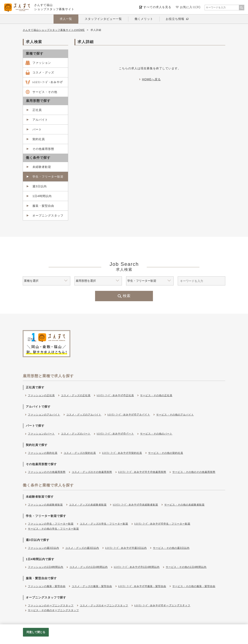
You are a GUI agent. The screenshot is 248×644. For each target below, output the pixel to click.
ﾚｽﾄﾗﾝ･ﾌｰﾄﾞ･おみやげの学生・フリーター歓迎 (162, 524)
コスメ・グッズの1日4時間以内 (88, 567)
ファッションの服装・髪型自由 (47, 586)
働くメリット (144, 19)
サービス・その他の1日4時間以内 (186, 567)
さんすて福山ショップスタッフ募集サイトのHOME (54, 30)
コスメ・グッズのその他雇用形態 (92, 472)
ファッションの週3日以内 (44, 548)
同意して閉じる (36, 632)
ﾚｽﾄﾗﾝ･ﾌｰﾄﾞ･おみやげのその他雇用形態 (142, 472)
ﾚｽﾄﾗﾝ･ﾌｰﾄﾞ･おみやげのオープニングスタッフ (162, 605)
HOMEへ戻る (151, 79)
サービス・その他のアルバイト (175, 415)
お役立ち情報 (175, 19)
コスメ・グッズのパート (76, 434)
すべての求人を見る (157, 7)
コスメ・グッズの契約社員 (80, 453)
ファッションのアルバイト (44, 415)
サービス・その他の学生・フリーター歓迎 (53, 529)
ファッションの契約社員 (43, 453)
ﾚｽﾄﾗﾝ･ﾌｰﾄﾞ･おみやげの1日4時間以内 (137, 567)
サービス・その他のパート (156, 434)
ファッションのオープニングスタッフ (51, 605)
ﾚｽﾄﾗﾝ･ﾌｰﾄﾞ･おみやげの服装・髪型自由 (142, 586)
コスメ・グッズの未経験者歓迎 (88, 505)
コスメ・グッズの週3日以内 (82, 548)
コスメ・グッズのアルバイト (84, 415)
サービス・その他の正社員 (156, 395)
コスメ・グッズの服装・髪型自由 (92, 586)
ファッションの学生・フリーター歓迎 (51, 524)
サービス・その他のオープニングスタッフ (53, 610)
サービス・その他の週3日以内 (171, 548)
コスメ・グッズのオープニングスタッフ (104, 605)
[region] (124, 634)
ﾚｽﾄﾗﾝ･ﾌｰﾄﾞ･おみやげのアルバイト (129, 415)
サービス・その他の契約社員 (166, 453)
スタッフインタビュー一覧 (103, 19)
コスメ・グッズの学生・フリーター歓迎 (104, 524)
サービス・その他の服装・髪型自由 (194, 586)
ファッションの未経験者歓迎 (45, 505)
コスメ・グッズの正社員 (76, 395)
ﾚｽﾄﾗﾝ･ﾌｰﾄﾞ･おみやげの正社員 (115, 395)
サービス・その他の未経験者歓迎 (184, 505)
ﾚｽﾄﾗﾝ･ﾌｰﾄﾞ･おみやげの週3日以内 (126, 548)
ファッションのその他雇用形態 (47, 472)
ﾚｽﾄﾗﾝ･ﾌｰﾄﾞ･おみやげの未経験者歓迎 (135, 505)
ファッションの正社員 (41, 395)
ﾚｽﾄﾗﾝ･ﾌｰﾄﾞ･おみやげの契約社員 (122, 453)
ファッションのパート (41, 434)
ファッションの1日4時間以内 (46, 567)
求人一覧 (66, 19)
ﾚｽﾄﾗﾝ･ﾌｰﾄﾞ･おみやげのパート (115, 434)
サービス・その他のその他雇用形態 (194, 472)
